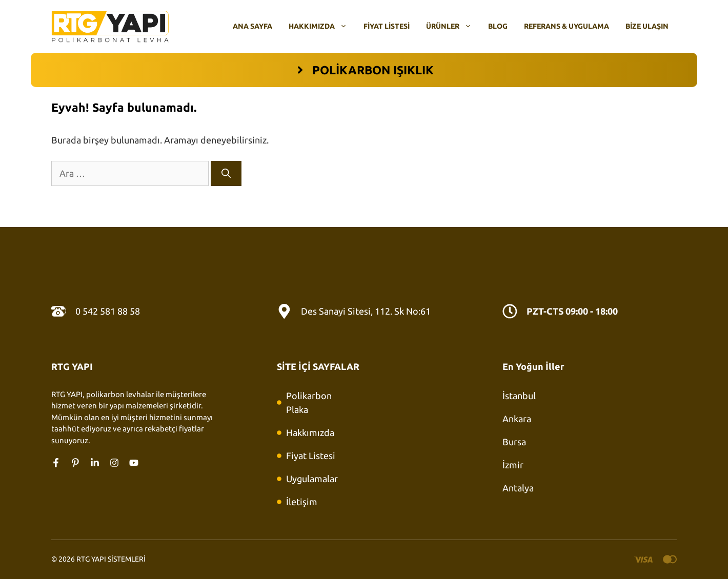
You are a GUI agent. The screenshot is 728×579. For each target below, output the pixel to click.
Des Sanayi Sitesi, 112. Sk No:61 (366, 311)
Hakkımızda (322, 26)
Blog (498, 26)
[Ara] (226, 173)
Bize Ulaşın (647, 26)
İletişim (302, 502)
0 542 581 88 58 (108, 311)
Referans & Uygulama (567, 26)
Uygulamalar (312, 479)
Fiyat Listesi (387, 26)
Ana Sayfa (252, 26)
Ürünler (453, 26)
